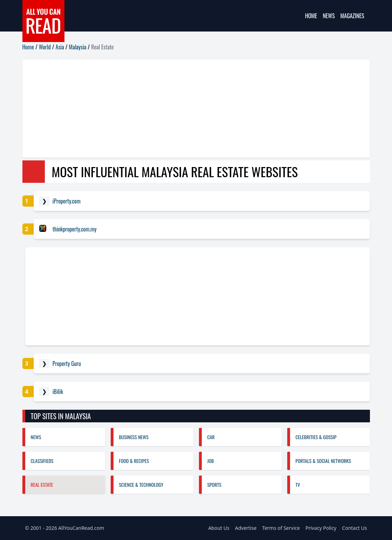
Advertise (246, 528)
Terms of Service (281, 528)
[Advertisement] (196, 109)
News (329, 16)
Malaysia (78, 47)
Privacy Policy (321, 528)
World (45, 47)
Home (311, 16)
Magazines (352, 16)
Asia (60, 47)
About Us (219, 528)
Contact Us (354, 528)
